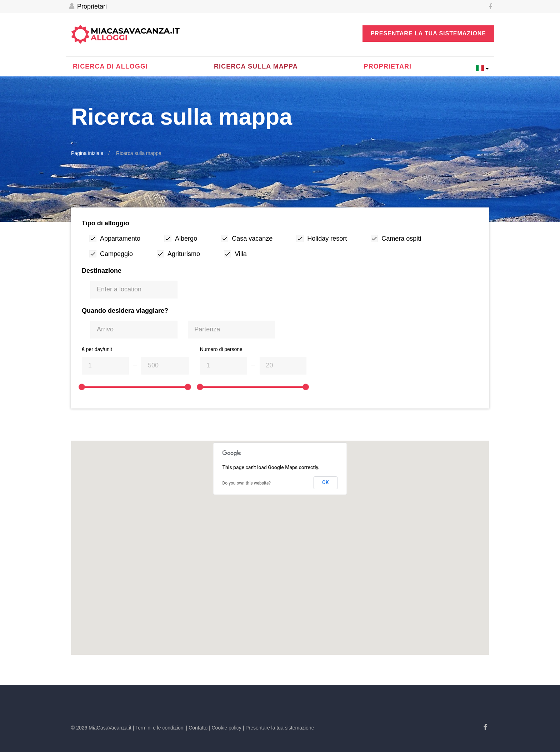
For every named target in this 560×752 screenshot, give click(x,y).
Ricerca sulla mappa (256, 66)
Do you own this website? (247, 483)
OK (326, 482)
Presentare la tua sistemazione (428, 33)
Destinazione (102, 271)
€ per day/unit (97, 349)
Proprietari (88, 7)
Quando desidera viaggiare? (125, 311)
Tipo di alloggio (106, 223)
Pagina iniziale (87, 153)
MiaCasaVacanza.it (135, 35)
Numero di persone (221, 349)
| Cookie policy (225, 728)
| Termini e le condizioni (159, 728)
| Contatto (197, 728)
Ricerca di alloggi (110, 66)
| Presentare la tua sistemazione (279, 728)
